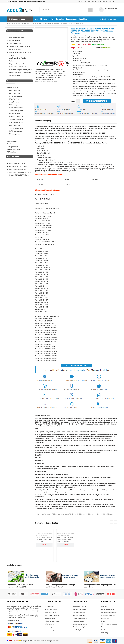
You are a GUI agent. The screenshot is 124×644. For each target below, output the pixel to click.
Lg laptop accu (49, 624)
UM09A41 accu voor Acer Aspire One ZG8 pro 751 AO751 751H (44, 540)
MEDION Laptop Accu (16, 122)
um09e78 (67, 185)
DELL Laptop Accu (15, 105)
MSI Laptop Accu (14, 114)
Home (36, 19)
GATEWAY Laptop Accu (16, 108)
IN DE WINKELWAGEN (97, 101)
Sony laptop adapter (80, 627)
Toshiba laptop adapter (80, 630)
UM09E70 (95, 182)
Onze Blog (83, 19)
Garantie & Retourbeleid (109, 612)
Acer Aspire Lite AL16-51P (17, 163)
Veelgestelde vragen (108, 615)
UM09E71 (40, 185)
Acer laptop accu (50, 627)
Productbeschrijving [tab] (43, 121)
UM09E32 (98, 65)
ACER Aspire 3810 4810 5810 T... (19, 169)
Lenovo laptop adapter (80, 624)
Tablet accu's (12, 141)
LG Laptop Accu (14, 102)
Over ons (80, 1)
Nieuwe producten (47, 19)
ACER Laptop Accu (15, 93)
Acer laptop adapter (79, 607)
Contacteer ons (106, 627)
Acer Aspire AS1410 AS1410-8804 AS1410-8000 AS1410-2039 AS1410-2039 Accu (57, 24)
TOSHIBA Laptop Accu (16, 119)
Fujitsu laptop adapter (80, 618)
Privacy (104, 621)
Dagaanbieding (72, 19)
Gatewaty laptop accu (52, 621)
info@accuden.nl (112, 19)
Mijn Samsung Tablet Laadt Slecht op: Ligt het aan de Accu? (60, 586)
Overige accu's (12, 147)
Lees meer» (13, 137)
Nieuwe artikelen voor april (107, 1)
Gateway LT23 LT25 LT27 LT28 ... (19, 175)
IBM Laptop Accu (14, 134)
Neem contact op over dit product (47, 81)
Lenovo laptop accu (51, 610)
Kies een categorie (18, 19)
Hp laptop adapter (79, 621)
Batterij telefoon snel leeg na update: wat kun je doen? (100, 586)
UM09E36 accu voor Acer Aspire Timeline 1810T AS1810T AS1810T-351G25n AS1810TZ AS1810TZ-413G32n (65, 540)
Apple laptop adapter (80, 610)
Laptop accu (16, 24)
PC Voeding (11, 152)
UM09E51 (40, 182)
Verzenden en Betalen (91, 1)
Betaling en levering (108, 610)
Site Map (104, 630)
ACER (78, 54)
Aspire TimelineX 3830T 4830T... (19, 166)
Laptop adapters (13, 149)
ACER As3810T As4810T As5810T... (20, 172)
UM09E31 (91, 65)
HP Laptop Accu (14, 99)
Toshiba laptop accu (51, 630)
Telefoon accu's (13, 144)
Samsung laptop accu (52, 615)
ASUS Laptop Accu (15, 90)
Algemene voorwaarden (109, 624)
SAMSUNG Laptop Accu (16, 117)
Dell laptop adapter (79, 612)
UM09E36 (104, 65)
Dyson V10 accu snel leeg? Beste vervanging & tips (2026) (21, 586)
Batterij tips (105, 618)
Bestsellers (60, 19)
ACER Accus (26, 24)
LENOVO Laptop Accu (16, 111)
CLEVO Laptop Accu (15, 131)
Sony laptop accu (50, 612)
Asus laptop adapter (80, 615)
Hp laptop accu (49, 607)
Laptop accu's (12, 87)
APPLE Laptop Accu (15, 96)
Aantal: (73, 101)
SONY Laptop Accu (15, 125)
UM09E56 (67, 182)
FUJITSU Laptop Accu (16, 128)
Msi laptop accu (50, 618)
